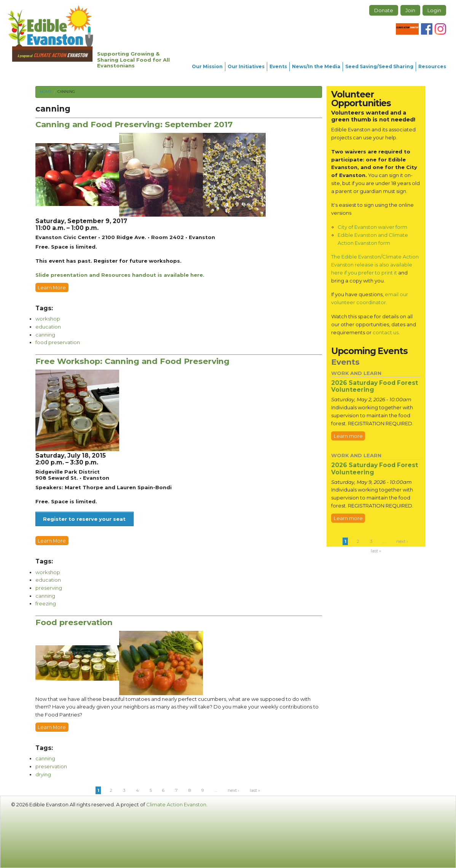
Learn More (52, 287)
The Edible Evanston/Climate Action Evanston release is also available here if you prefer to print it (375, 264)
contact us (386, 332)
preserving (49, 588)
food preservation (58, 342)
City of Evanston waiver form (372, 227)
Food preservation (74, 622)
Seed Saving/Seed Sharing (379, 66)
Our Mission (207, 66)
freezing (46, 603)
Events (278, 66)
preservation (51, 766)
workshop (48, 319)
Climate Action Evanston (176, 804)
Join (410, 10)
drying (43, 774)
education (48, 327)
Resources (432, 66)
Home (46, 92)
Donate (384, 10)
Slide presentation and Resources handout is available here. (120, 275)
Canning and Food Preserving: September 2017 (134, 124)
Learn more (348, 436)
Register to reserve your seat (84, 519)
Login (434, 10)
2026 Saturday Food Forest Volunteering (375, 386)
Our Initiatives (246, 66)
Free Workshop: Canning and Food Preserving (132, 361)
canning (66, 92)
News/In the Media (316, 66)
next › (233, 790)
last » (255, 790)
